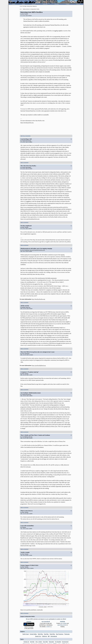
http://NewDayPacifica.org (38, 299)
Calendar (57, 4)
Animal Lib (26, 642)
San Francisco (60, 634)
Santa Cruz (38, 636)
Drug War (45, 642)
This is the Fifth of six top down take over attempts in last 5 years (38, 352)
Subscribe (45, 4)
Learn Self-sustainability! (27, 526)
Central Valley (33, 634)
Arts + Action (39, 642)
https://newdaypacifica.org (27, 123)
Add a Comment (24, 163)
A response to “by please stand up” (30, 372)
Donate (78, 4)
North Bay (40, 634)
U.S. (21, 9)
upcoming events (62, 625)
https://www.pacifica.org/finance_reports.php (32, 610)
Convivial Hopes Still (26, 139)
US (49, 636)
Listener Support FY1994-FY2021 (29, 565)
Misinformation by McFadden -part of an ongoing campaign (36, 249)
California (44, 636)
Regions (23, 632)
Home (14, 4)
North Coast (26, 634)
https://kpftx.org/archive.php (28, 197)
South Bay (52, 634)
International (54, 636)
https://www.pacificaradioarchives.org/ (30, 219)
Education (51, 642)
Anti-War (32, 642)
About (23, 4)
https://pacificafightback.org (39, 365)
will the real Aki (25, 306)
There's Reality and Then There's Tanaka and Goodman (35, 435)
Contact (34, 4)
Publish (68, 4)
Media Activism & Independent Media (31, 9)
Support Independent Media (28, 616)
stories (64, 623)
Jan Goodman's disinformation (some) (31, 393)
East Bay (46, 634)
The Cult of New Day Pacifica (28, 166)
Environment (65, 642)
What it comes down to (27, 511)
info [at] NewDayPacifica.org (37, 250)
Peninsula (67, 634)
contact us (49, 627)
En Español (58, 642)
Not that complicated (26, 226)
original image (43, 607)
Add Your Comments (26, 136)
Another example (25, 552)
